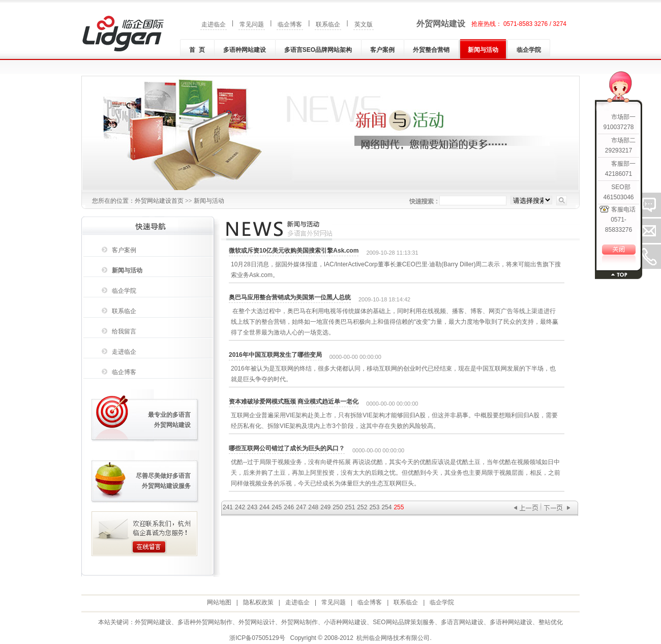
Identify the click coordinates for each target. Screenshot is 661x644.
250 (338, 507)
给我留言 (124, 331)
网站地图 (219, 602)
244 (264, 507)
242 (240, 507)
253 (374, 507)
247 (301, 507)
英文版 (364, 24)
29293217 (619, 150)
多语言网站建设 (462, 622)
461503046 (618, 197)
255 (399, 507)
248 (313, 507)
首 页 (197, 50)
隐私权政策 (258, 602)
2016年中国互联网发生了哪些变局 (275, 355)
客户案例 (382, 50)
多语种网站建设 (245, 50)
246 (289, 507)
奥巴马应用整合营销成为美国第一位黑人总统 (290, 297)
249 (325, 507)
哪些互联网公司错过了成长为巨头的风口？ (287, 448)
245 (277, 507)
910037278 (618, 127)
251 (350, 507)
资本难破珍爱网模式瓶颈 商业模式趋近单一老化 (294, 402)
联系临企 (328, 24)
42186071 (619, 174)
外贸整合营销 (431, 50)
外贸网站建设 (441, 24)
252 (362, 507)
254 (386, 507)
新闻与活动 (483, 50)
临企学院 (529, 50)
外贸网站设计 (257, 622)
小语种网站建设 (345, 622)
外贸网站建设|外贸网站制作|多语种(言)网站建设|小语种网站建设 (123, 34)
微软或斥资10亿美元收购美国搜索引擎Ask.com (294, 251)
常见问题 (252, 24)
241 (228, 507)
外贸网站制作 (299, 622)
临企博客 (290, 24)
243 (252, 507)
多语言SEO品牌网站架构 (318, 50)
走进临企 (214, 24)
